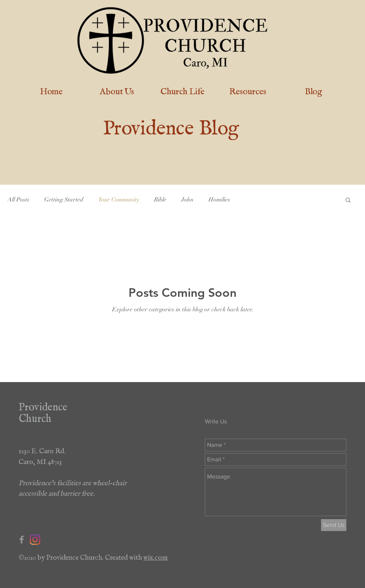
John (188, 200)
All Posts (18, 200)
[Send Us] (334, 525)
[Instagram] (35, 540)
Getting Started (64, 200)
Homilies (219, 200)
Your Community (119, 200)
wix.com (155, 556)
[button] (348, 201)
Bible (160, 200)
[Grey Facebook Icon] (22, 540)
